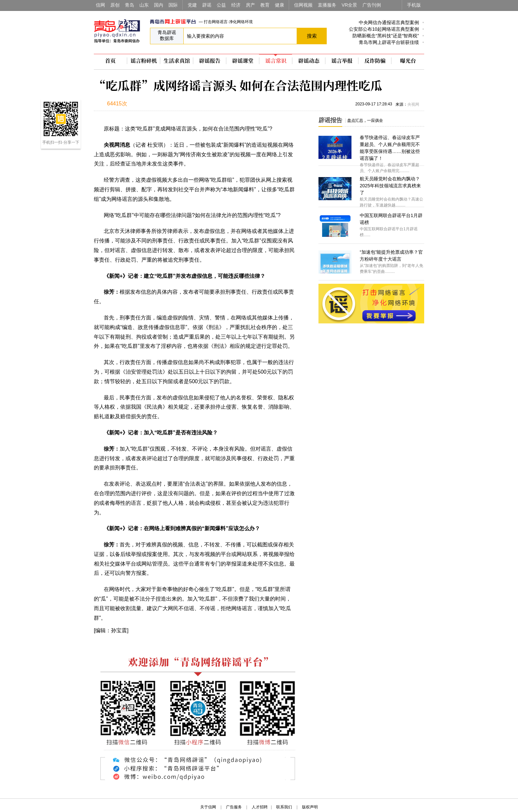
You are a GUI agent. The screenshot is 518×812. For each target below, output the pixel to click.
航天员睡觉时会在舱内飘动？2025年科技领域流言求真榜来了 (390, 186)
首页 (110, 61)
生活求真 (177, 61)
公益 (221, 5)
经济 (236, 5)
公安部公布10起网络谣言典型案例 (384, 29)
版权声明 (310, 807)
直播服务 (327, 5)
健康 (279, 5)
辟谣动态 (309, 61)
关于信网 (208, 807)
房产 (250, 5)
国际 (173, 5)
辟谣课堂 (243, 61)
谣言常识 (276, 61)
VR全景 (349, 5)
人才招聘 (260, 807)
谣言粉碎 (144, 61)
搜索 (312, 36)
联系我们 (284, 807)
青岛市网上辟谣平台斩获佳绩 (389, 42)
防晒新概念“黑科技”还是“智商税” (386, 36)
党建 (192, 5)
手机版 (414, 5)
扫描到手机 (163, 104)
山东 (144, 5)
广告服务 (234, 807)
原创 (115, 5)
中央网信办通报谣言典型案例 (389, 22)
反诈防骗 (375, 61)
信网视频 (303, 5)
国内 (159, 5)
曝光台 (408, 61)
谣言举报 (342, 61)
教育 (265, 5)
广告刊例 (372, 5)
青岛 (129, 5)
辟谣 (207, 5)
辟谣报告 (210, 61)
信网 (100, 5)
